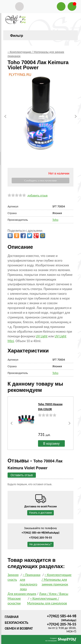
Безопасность (17, 623)
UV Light (42, 336)
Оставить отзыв (22, 475)
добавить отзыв (37, 195)
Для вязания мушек (22, 594)
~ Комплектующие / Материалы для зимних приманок (57, 580)
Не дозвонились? (40, 544)
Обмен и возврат (19, 628)
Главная (12, 617)
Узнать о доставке (41, 513)
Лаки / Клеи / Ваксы (54, 594)
